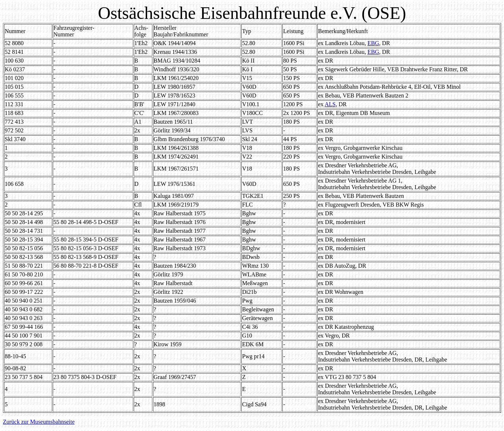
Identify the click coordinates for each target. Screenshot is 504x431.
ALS (330, 104)
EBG (373, 43)
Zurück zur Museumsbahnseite (39, 422)
